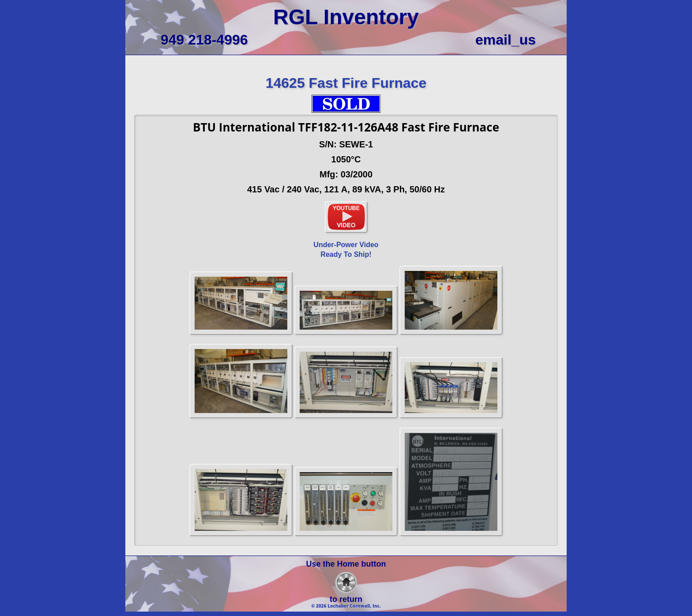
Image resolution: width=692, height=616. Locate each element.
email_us (506, 40)
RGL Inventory (346, 17)
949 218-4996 (204, 40)
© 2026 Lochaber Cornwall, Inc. (346, 606)
